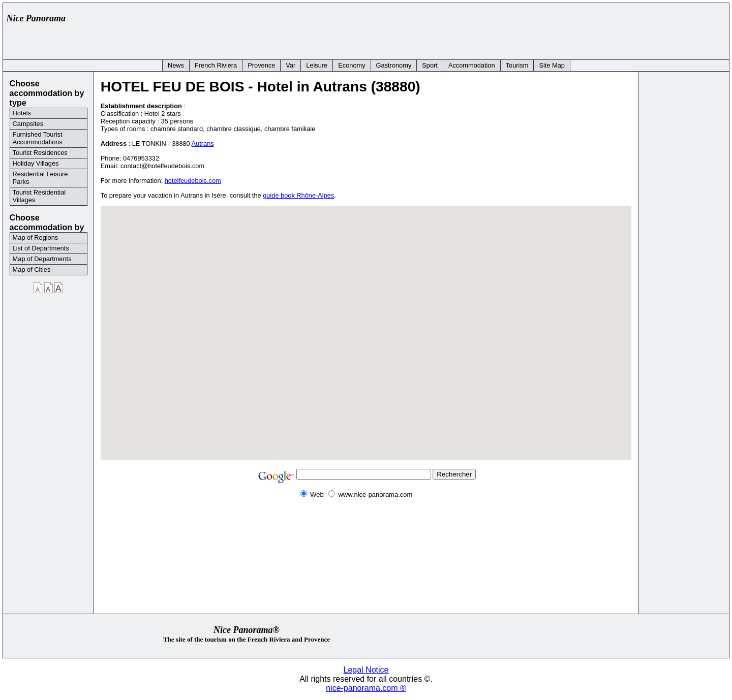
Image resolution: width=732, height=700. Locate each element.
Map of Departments (42, 259)
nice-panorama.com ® (366, 688)
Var (291, 65)
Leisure (317, 65)
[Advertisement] (540, 29)
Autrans (203, 144)
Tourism (517, 65)
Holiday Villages (36, 163)
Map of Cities (32, 269)
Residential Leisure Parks (40, 178)
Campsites (28, 124)
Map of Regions (36, 237)
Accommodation (472, 65)
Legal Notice (366, 670)
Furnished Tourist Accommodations (38, 138)
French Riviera (216, 65)
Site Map (552, 65)
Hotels (22, 113)
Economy (352, 65)
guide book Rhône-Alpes (298, 195)
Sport (430, 65)
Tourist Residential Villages (39, 196)
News (176, 65)
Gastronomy (394, 65)
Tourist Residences (40, 153)
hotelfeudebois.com (193, 181)
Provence (261, 65)
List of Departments (41, 248)
